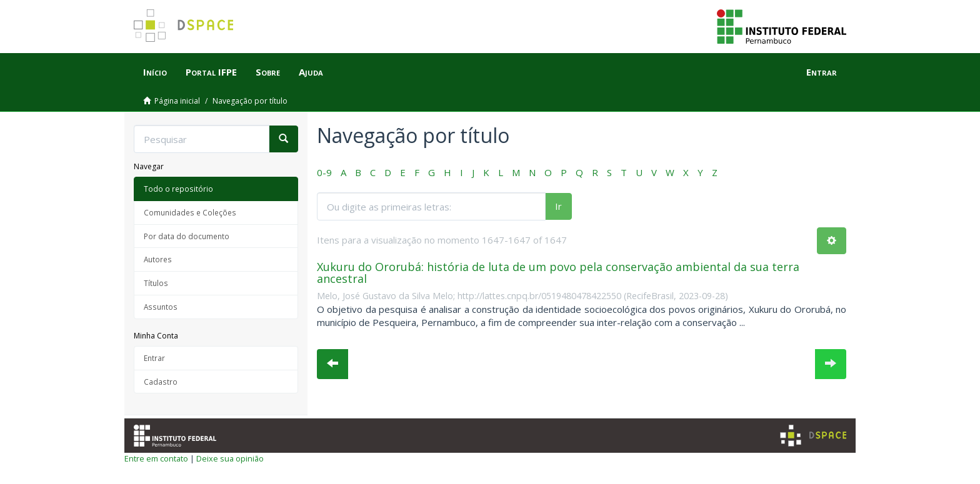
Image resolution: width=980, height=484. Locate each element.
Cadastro (161, 382)
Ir (558, 206)
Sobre (268, 72)
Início (155, 72)
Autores (158, 259)
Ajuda (311, 72)
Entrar (154, 358)
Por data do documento (187, 236)
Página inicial (177, 101)
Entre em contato (156, 458)
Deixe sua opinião (230, 458)
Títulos (156, 283)
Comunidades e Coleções (190, 212)
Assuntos (161, 307)
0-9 (324, 172)
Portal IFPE (211, 72)
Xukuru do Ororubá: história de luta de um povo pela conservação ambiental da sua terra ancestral (558, 273)
